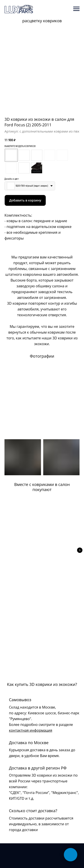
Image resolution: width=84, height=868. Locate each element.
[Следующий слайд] (80, 548)
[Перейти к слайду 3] (37, 108)
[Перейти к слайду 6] (44, 108)
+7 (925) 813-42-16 (18, 797)
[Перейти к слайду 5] (42, 108)
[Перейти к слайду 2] (35, 108)
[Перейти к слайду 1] (32, 108)
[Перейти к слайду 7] (47, 108)
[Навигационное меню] (76, 9)
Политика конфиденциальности (22, 834)
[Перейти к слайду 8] (49, 108)
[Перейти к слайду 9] (52, 108)
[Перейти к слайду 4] (40, 108)
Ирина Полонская (31, 856)
